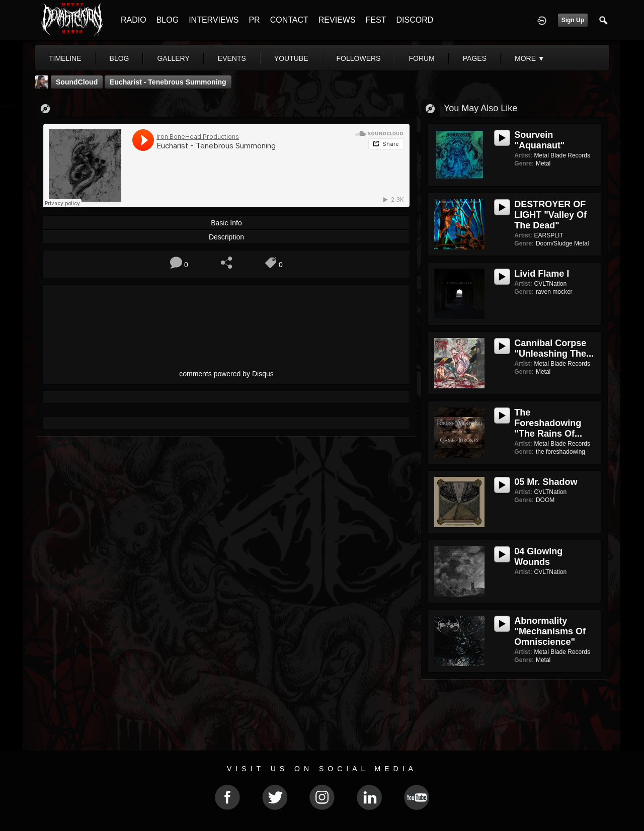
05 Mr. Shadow (546, 482)
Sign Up (573, 20)
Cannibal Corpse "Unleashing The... (554, 348)
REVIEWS (337, 20)
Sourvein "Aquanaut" (539, 140)
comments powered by (226, 374)
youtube (291, 58)
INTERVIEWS (214, 20)
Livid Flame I (542, 274)
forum (421, 58)
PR (254, 20)
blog (119, 58)
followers (359, 58)
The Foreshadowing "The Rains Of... (548, 423)
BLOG (168, 20)
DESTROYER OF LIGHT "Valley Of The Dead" (550, 215)
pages (475, 58)
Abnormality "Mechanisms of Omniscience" (550, 631)
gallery (173, 58)
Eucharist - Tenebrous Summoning (168, 82)
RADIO (134, 20)
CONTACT (289, 20)
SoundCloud (77, 82)
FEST (376, 20)
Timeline (65, 58)
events (232, 58)
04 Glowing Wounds (538, 557)
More (530, 58)
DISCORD (415, 20)
